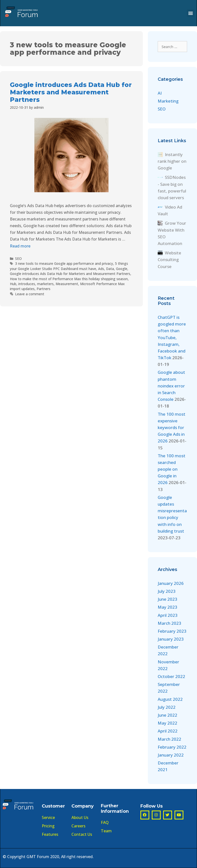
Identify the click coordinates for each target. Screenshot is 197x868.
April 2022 (168, 731)
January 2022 (171, 755)
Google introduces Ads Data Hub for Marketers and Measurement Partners (71, 92)
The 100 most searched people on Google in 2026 (172, 469)
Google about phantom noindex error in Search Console (171, 386)
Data (110, 269)
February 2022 (172, 747)
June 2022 (167, 715)
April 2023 (168, 615)
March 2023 (169, 623)
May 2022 (167, 723)
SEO (18, 258)
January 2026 (171, 583)
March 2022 (169, 739)
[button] (191, 13)
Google (122, 269)
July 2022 (167, 707)
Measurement (67, 284)
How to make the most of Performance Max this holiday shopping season (69, 279)
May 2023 (167, 607)
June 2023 (167, 599)
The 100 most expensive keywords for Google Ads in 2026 (172, 428)
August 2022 (170, 699)
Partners (44, 289)
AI (160, 93)
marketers (45, 284)
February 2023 (172, 631)
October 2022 (171, 676)
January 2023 (171, 639)
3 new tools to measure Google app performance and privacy (64, 263)
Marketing (168, 101)
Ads (101, 269)
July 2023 (167, 591)
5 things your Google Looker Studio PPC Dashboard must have (69, 266)
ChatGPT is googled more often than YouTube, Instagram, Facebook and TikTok (172, 337)
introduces (27, 284)
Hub (13, 284)
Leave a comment (30, 294)
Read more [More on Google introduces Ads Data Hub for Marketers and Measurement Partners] (20, 246)
